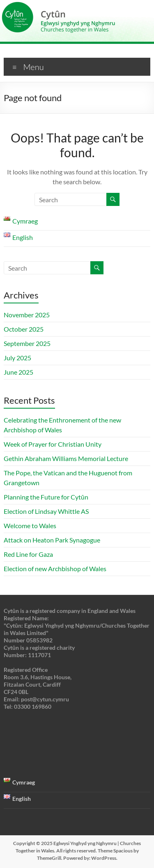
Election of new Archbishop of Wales (55, 568)
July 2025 (17, 358)
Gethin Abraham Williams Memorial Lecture (66, 458)
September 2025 (27, 343)
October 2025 (24, 329)
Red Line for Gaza (28, 554)
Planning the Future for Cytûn (46, 497)
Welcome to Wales (30, 526)
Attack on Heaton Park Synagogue (53, 540)
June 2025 (18, 372)
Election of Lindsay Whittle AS (46, 511)
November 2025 (27, 315)
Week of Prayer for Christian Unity (53, 444)
